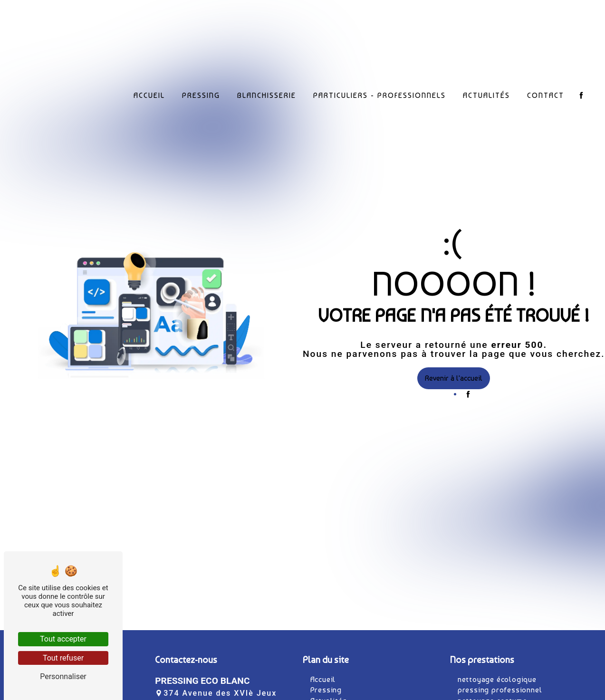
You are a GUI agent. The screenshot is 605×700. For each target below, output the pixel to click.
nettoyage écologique (497, 679)
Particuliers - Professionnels (379, 94)
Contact (546, 94)
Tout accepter (63, 639)
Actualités (486, 94)
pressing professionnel (500, 690)
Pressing (201, 94)
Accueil (149, 94)
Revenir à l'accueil (454, 378)
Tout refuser (63, 658)
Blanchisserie (267, 94)
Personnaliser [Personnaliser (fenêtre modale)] (63, 676)
